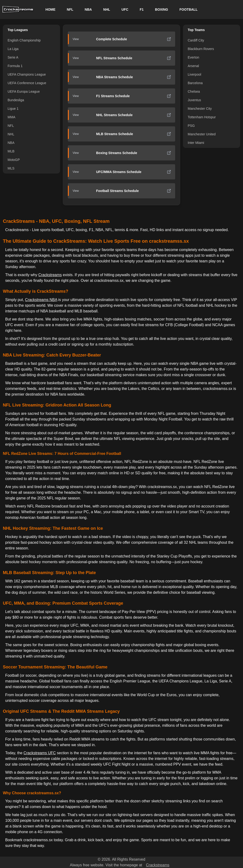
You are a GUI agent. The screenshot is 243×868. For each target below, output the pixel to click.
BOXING (161, 9)
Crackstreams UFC (40, 753)
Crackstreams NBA (41, 300)
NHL (107, 9)
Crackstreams (50, 275)
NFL (70, 9)
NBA (88, 9)
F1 (142, 9)
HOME (51, 9)
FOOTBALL (188, 9)
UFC (125, 9)
